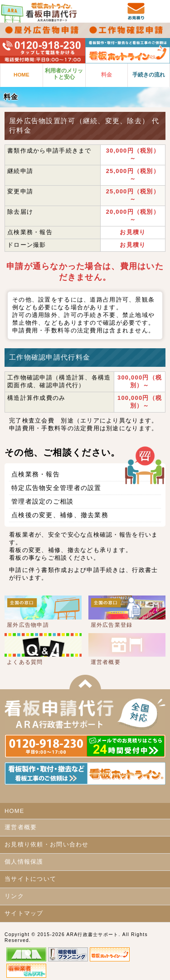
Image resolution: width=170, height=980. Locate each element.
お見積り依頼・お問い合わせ (47, 844)
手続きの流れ (149, 75)
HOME (22, 75)
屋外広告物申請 (28, 625)
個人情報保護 (24, 862)
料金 (107, 75)
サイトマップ (24, 913)
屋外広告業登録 (112, 625)
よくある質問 (25, 662)
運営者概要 (106, 662)
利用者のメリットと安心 (64, 74)
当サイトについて (30, 879)
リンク (14, 896)
